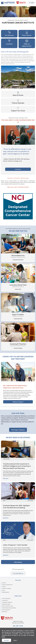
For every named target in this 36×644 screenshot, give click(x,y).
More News (18, 562)
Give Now (18, 169)
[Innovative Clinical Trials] (18, 278)
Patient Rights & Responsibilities (9, 608)
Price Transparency (6, 598)
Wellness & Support (18, 402)
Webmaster (5, 612)
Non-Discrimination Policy (8, 606)
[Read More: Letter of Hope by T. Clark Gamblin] (18, 530)
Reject (15, 640)
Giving (3, 590)
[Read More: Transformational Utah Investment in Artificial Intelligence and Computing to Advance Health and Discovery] (18, 449)
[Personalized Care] (18, 248)
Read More (6, 478)
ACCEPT (6, 640)
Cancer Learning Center (7, 585)
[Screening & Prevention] (18, 337)
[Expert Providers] (18, 307)
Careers (4, 587)
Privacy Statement (6, 610)
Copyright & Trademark (7, 602)
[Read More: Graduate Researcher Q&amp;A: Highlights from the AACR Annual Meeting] (18, 491)
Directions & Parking (6, 588)
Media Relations (6, 592)
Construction (5, 600)
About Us (4, 583)
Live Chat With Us (18, 573)
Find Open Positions (18, 430)
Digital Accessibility (6, 604)
